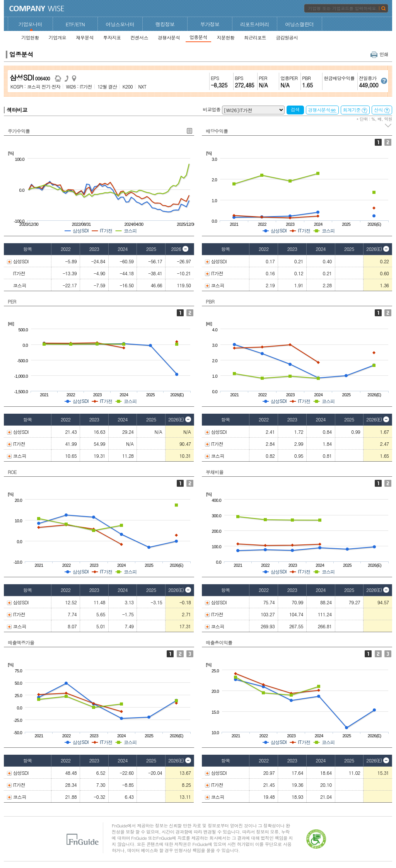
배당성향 (388, 142)
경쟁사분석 (322, 110)
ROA (190, 483)
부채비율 (215, 472)
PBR (210, 301)
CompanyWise (37, 9)
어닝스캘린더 (299, 24)
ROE (12, 472)
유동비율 (388, 483)
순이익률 (388, 654)
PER (12, 301)
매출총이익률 (219, 642)
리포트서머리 (254, 24)
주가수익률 (19, 131)
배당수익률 (217, 131)
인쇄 (379, 54)
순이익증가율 (190, 654)
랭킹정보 (165, 24)
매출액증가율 (21, 642)
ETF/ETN (75, 24)
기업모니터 (31, 24)
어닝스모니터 (120, 24)
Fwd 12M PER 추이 (190, 313)
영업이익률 (378, 654)
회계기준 (355, 110)
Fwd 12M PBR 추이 (388, 313)
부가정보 (210, 24)
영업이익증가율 (180, 654)
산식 (382, 110)
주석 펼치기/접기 (388, 126)
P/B (378, 313)
